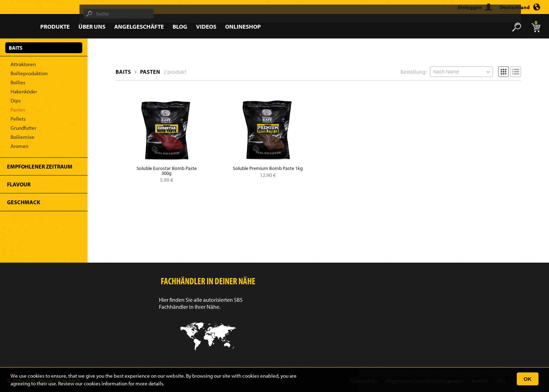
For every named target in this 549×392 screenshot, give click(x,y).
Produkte (55, 26)
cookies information (106, 383)
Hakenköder (24, 91)
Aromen (19, 146)
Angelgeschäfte (139, 26)
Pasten (18, 110)
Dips (16, 101)
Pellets (18, 119)
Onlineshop (243, 26)
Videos (206, 26)
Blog (180, 26)
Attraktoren (23, 64)
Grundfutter (23, 128)
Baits (123, 72)
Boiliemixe (22, 137)
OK (528, 379)
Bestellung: (414, 72)
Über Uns (92, 26)
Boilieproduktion (29, 73)
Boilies (18, 82)
